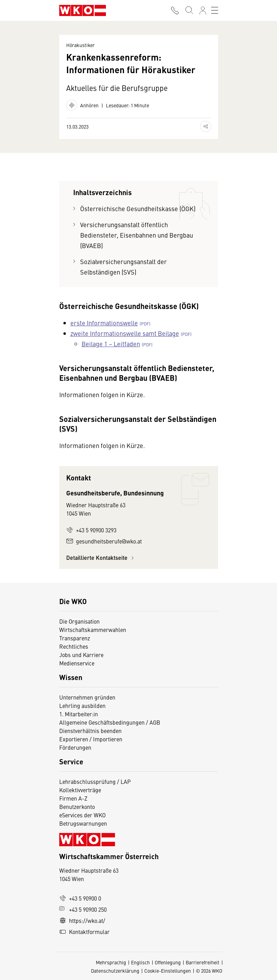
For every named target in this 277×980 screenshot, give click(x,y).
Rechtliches (74, 646)
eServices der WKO (82, 815)
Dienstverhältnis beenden (90, 731)
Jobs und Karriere (81, 655)
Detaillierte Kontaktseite (101, 558)
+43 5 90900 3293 (91, 530)
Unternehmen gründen (87, 697)
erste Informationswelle (104, 323)
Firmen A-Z (73, 798)
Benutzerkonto (77, 807)
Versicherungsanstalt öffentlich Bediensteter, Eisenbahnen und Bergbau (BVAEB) (137, 235)
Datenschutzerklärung (115, 971)
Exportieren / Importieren (91, 739)
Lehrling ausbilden (82, 705)
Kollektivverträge (80, 790)
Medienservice (77, 663)
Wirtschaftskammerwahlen (93, 630)
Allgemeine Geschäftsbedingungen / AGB (110, 722)
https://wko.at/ (82, 920)
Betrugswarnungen (84, 823)
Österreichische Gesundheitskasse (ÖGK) (138, 209)
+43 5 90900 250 (83, 909)
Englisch (140, 962)
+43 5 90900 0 (80, 898)
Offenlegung (168, 962)
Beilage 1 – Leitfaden (111, 344)
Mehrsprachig (111, 962)
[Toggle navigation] (215, 10)
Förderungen (75, 747)
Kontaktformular (84, 932)
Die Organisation (79, 621)
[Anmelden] (203, 10)
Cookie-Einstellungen (168, 971)
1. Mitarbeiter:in (79, 714)
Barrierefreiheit (203, 962)
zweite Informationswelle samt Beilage (125, 333)
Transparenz (75, 638)
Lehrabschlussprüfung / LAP (95, 781)
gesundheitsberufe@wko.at (104, 541)
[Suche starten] (189, 10)
